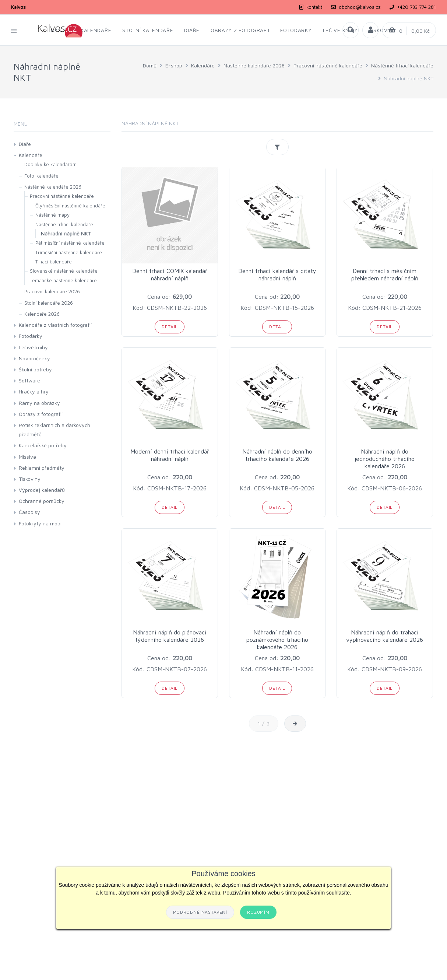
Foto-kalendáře (41, 176)
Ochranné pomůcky (42, 501)
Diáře (25, 144)
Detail (170, 327)
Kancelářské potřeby (43, 445)
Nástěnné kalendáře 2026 (254, 65)
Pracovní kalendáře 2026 (52, 291)
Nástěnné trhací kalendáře (402, 65)
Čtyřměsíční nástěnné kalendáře (70, 206)
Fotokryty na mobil (41, 523)
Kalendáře (203, 65)
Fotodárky (31, 336)
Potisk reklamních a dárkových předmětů (54, 430)
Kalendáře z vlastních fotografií (55, 325)
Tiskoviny (30, 479)
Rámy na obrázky (39, 403)
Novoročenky (34, 358)
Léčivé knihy (33, 347)
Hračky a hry (34, 391)
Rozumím (258, 912)
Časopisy (29, 512)
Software (29, 380)
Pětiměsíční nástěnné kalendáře (70, 243)
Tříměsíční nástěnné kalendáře (69, 252)
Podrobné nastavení (200, 912)
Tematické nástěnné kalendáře (63, 280)
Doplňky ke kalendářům (50, 164)
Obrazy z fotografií (41, 414)
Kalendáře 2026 (42, 314)
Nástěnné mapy (52, 215)
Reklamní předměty (42, 468)
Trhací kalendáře (54, 262)
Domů (150, 65)
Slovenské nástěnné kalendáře (64, 271)
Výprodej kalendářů (42, 490)
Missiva (27, 457)
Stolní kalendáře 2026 (49, 303)
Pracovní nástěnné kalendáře (328, 65)
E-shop (174, 65)
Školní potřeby (35, 369)
